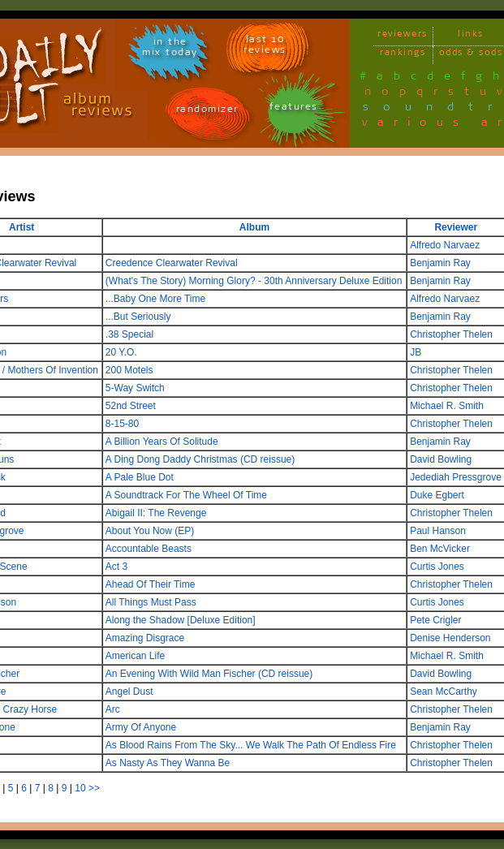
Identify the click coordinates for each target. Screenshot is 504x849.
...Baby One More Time (155, 299)
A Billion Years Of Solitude (162, 442)
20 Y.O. (121, 352)
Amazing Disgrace (145, 638)
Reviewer (456, 227)
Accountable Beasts (149, 549)
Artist (22, 227)
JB (416, 352)
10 (80, 788)
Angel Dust (129, 692)
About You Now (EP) (150, 531)
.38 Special (129, 334)
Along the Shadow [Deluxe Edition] (181, 620)
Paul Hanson (438, 531)
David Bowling (441, 459)
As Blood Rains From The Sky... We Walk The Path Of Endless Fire (251, 745)
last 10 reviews (265, 47)
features (294, 109)
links (471, 36)
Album (254, 227)
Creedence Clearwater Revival (172, 263)
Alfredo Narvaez (445, 245)
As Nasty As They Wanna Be (168, 763)
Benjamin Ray (440, 263)
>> (94, 788)
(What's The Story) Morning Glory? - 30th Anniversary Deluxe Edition (254, 281)
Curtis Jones (437, 567)
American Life (135, 656)
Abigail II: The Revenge (156, 513)
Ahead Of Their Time (151, 584)
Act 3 (116, 567)
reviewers (403, 36)
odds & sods (471, 55)
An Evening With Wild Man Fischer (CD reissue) (209, 674)
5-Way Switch (135, 388)
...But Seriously (138, 317)
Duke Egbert (437, 495)
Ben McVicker (440, 549)
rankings (403, 55)
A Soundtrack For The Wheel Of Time (186, 495)
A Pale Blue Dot (140, 477)
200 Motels (129, 370)
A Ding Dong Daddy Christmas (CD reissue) (200, 459)
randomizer (207, 112)
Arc (113, 709)
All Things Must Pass (151, 602)
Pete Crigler (435, 620)
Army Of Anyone (141, 727)
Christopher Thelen (451, 334)
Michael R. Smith (447, 406)
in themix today (170, 50)
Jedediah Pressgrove (456, 477)
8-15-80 (122, 424)
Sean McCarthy (444, 692)
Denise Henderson (450, 638)
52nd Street (131, 406)
